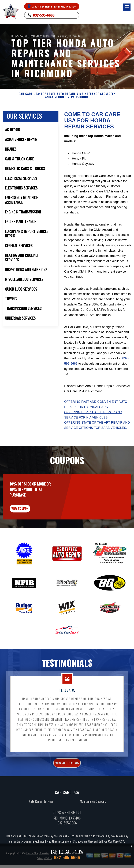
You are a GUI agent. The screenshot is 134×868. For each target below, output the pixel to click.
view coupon (29, 526)
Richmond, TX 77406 (68, 36)
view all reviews (67, 782)
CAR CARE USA (29, 94)
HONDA (84, 97)
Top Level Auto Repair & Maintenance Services (77, 94)
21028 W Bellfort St (43, 36)
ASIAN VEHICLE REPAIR (62, 97)
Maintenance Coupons (93, 821)
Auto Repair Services (41, 821)
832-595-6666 (44, 15)
